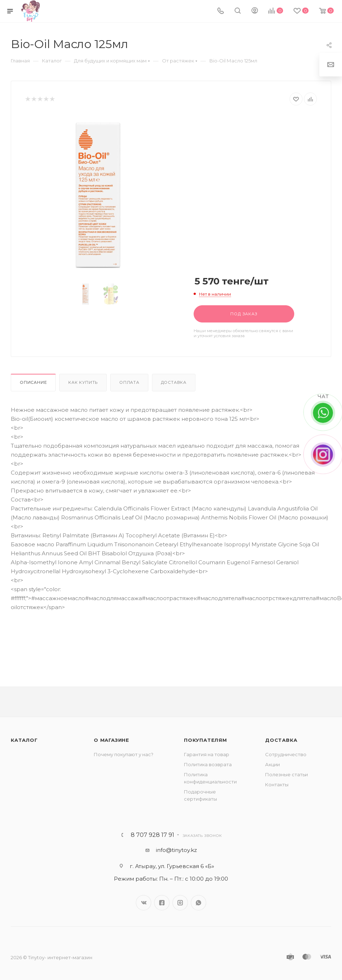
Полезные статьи (286, 774)
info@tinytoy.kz (176, 850)
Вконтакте (144, 903)
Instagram (180, 903)
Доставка (174, 382)
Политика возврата (208, 764)
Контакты (277, 785)
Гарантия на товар (207, 754)
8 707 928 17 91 (152, 835)
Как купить (83, 382)
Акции (272, 764)
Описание (33, 382)
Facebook (162, 903)
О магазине (112, 740)
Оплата (129, 382)
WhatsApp (198, 903)
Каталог (24, 740)
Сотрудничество (286, 754)
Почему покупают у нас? (124, 754)
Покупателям (205, 740)
